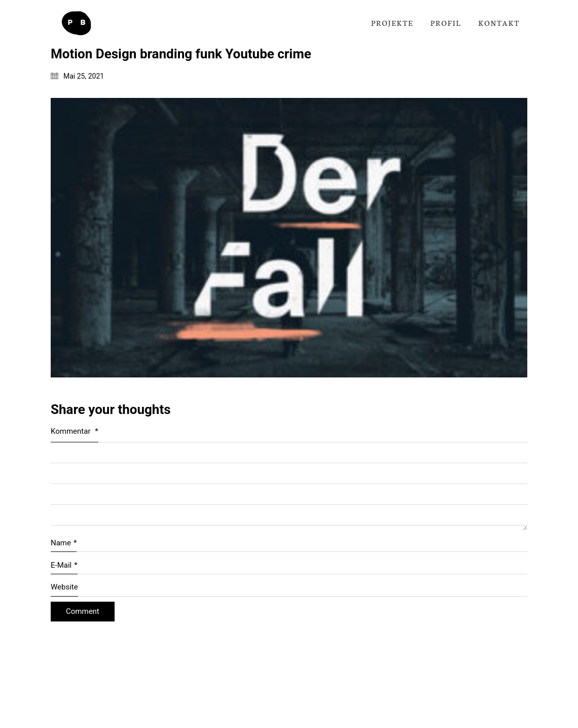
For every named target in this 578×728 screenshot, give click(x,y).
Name (64, 543)
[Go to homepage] (76, 23)
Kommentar (75, 431)
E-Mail (64, 566)
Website (64, 587)
